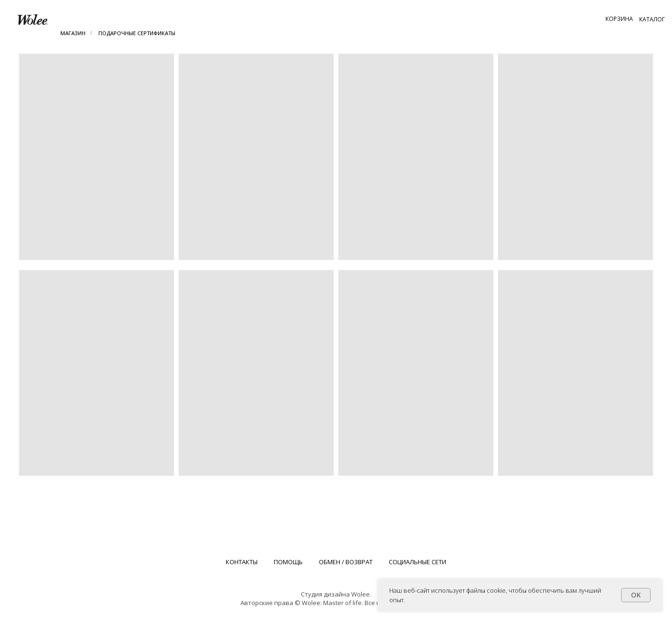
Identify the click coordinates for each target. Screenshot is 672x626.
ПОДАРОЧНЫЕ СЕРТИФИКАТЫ (137, 33)
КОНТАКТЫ (242, 562)
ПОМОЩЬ (288, 562)
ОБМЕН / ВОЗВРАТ (346, 562)
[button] (619, 19)
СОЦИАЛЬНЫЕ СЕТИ (418, 562)
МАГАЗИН (73, 33)
